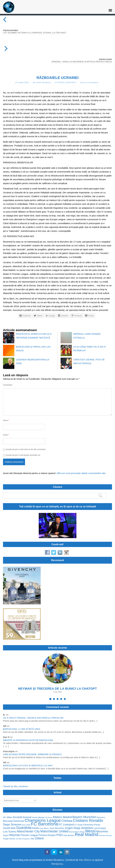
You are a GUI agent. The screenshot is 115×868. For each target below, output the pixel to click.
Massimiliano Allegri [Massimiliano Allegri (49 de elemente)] (77, 832)
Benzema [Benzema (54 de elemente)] (101, 817)
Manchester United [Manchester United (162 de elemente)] (54, 831)
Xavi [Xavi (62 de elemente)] (32, 839)
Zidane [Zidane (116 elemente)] (39, 838)
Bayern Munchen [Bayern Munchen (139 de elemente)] (84, 817)
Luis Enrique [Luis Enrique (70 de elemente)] (100, 828)
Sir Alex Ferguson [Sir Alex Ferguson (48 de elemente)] (23, 839)
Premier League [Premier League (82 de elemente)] (29, 835)
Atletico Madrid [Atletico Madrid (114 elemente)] (62, 817)
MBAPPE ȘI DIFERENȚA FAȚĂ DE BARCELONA (28, 740)
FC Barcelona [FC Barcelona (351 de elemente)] (45, 824)
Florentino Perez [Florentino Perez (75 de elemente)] (92, 825)
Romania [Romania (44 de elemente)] (102, 835)
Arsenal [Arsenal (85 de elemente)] (27, 817)
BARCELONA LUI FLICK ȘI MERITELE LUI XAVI (28, 765)
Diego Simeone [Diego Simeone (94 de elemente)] (12, 825)
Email (6, 435)
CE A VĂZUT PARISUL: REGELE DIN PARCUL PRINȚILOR (33, 718)
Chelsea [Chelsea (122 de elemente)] (67, 821)
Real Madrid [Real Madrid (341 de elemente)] (87, 835)
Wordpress (57, 864)
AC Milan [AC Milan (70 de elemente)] (8, 817)
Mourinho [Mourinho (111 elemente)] (102, 831)
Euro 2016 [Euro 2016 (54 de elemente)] (26, 825)
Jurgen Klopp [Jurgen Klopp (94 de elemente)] (72, 828)
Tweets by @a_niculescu (16, 786)
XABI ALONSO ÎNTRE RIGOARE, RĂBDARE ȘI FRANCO (32, 754)
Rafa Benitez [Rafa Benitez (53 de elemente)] (69, 835)
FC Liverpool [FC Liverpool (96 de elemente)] (66, 825)
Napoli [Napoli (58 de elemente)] (6, 835)
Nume (6, 420)
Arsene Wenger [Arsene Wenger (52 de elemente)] (38, 817)
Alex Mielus (85, 860)
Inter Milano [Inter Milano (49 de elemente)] (44, 828)
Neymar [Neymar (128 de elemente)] (15, 835)
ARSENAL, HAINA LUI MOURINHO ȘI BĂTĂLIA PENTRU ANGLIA (82, 62)
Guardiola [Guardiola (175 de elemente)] (24, 828)
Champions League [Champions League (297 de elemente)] (43, 820)
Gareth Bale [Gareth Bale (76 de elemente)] (9, 828)
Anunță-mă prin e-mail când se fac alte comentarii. (26, 449)
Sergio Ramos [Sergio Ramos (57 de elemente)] (9, 839)
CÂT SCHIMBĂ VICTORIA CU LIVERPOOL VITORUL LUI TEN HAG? (35, 33)
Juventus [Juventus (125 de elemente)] (87, 828)
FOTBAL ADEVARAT (67, 82)
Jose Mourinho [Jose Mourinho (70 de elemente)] (57, 828)
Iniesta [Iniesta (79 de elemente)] (35, 828)
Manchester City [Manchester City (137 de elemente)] (28, 831)
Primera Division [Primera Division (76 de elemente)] (47, 835)
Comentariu (8, 385)
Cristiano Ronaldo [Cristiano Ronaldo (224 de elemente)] (88, 821)
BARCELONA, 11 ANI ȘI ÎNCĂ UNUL (22, 729)
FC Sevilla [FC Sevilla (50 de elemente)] (79, 825)
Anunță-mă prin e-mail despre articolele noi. (23, 455)
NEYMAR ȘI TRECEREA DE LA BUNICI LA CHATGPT (57, 688)
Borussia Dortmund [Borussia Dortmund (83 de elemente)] (13, 821)
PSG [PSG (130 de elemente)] (60, 835)
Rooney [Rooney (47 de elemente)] (109, 835)
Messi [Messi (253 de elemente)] (90, 831)
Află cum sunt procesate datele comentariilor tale (81, 473)
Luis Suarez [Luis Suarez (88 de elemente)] (10, 832)
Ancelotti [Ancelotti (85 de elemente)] (17, 817)
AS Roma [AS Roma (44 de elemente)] (49, 817)
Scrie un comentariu (89, 82)
